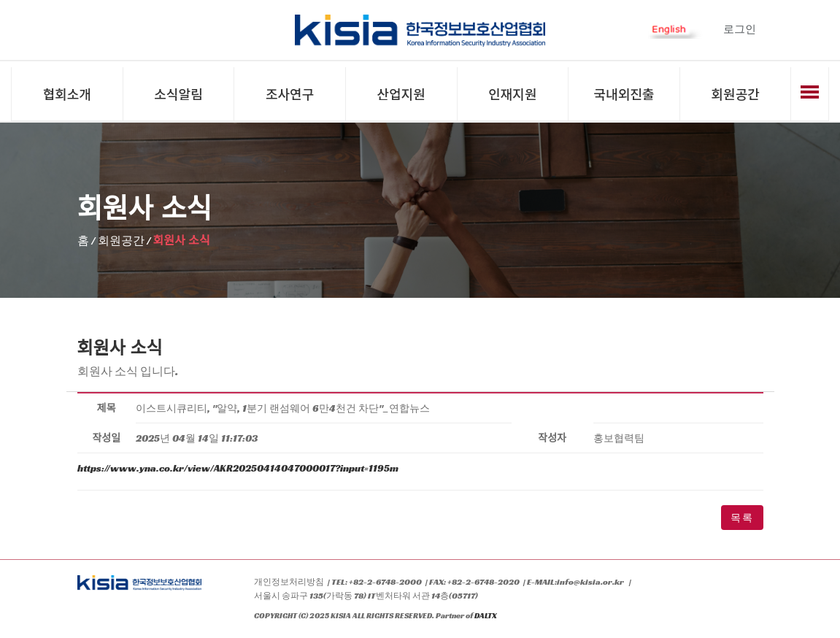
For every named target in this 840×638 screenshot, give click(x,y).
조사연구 (290, 93)
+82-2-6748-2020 (483, 582)
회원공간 (736, 93)
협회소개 (67, 93)
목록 (742, 518)
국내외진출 (624, 93)
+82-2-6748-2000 (385, 582)
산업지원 (401, 93)
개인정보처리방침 (289, 582)
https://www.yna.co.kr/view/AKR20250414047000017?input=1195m (238, 469)
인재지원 (512, 93)
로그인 (740, 29)
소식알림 (178, 93)
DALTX (486, 617)
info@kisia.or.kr (590, 582)
